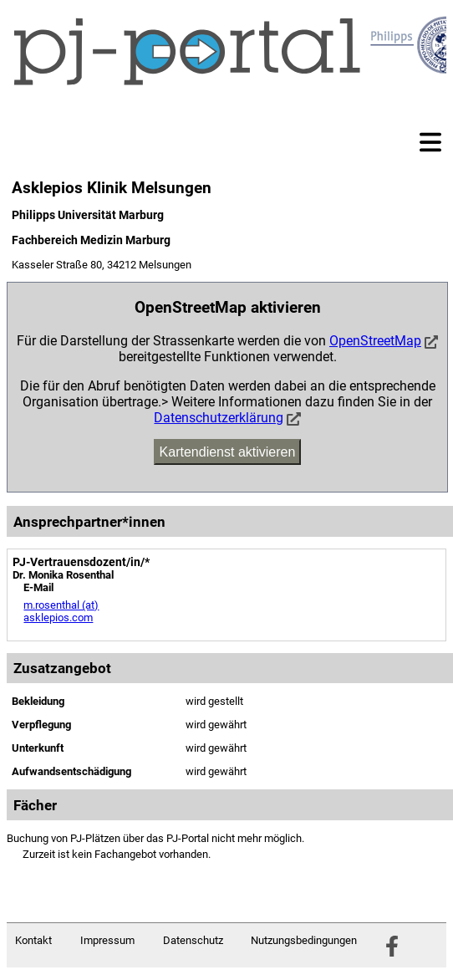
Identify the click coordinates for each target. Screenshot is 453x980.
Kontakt (33, 940)
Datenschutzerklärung (219, 418)
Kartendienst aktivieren (228, 452)
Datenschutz (193, 940)
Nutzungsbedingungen (304, 940)
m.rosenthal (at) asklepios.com (61, 611)
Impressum (107, 940)
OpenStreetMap (375, 341)
